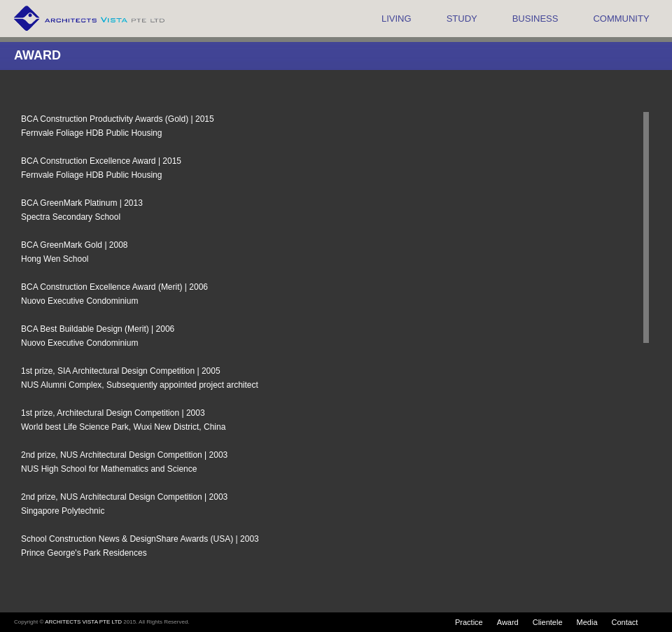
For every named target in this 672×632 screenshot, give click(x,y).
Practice (469, 622)
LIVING (397, 19)
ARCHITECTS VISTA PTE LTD (83, 622)
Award (508, 622)
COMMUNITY (621, 19)
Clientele (548, 622)
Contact (625, 622)
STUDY (462, 19)
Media (587, 622)
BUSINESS (535, 19)
